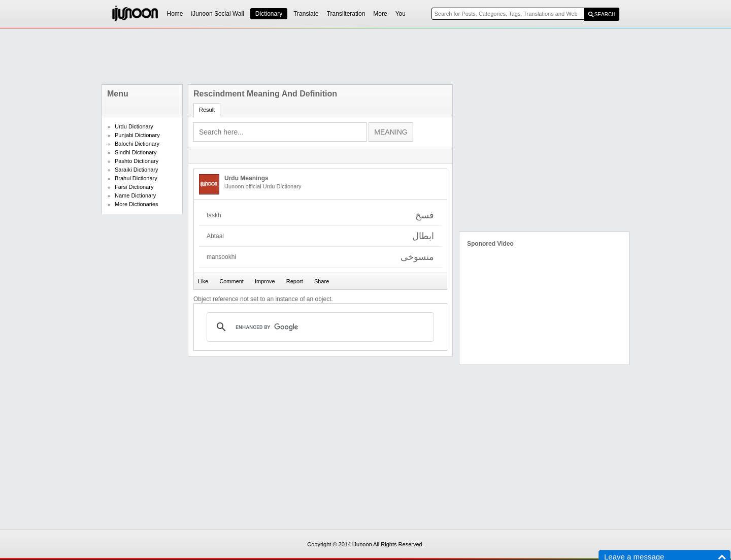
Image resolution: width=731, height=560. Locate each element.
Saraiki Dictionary (137, 170)
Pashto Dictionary (137, 161)
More (380, 14)
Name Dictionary (135, 195)
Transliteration (346, 14)
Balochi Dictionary (137, 144)
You (401, 14)
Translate (306, 14)
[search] (319, 327)
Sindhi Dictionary (136, 152)
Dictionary (269, 14)
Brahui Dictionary (136, 178)
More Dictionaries (137, 204)
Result (207, 110)
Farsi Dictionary (134, 187)
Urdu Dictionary (134, 126)
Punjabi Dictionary (137, 135)
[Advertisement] (365, 56)
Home (175, 14)
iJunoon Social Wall (218, 14)
